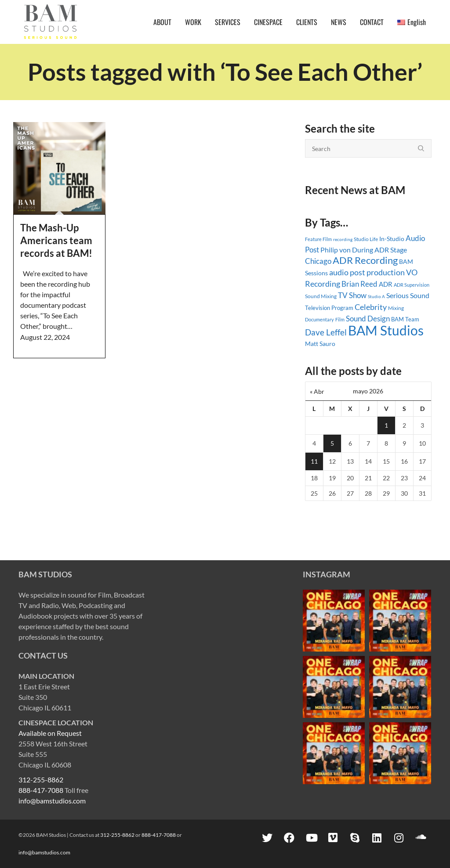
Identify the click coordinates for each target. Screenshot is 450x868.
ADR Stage (391, 250)
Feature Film (318, 239)
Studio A (376, 296)
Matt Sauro (320, 344)
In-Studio (392, 239)
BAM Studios (386, 330)
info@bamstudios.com (52, 801)
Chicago (318, 261)
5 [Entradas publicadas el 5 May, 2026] (332, 443)
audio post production (367, 272)
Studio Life (366, 239)
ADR (386, 284)
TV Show (352, 295)
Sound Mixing (321, 296)
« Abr (317, 391)
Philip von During (347, 250)
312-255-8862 (41, 780)
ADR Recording (365, 260)
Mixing (396, 308)
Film (340, 320)
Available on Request (50, 733)
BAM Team (405, 319)
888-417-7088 (41, 790)
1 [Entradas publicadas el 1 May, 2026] (386, 425)
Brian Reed (359, 284)
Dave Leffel (326, 332)
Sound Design (368, 319)
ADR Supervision (412, 285)
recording (343, 239)
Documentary (319, 319)
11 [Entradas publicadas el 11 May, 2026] (314, 461)
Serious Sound (408, 295)
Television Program (329, 308)
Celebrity (371, 307)
